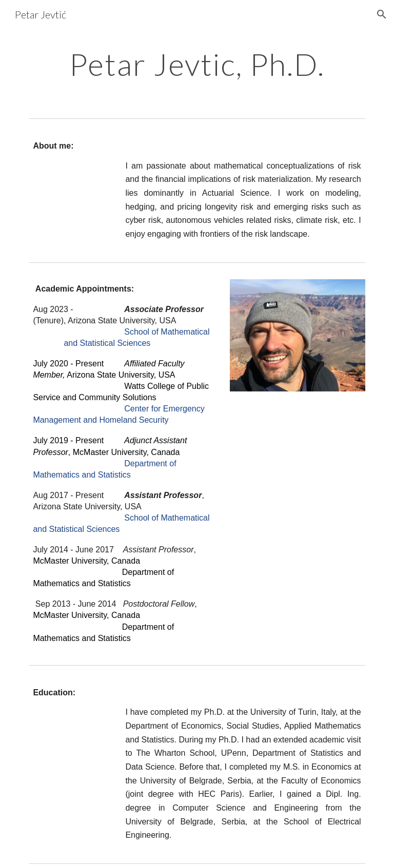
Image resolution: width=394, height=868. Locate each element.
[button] (382, 14)
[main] (197, 64)
